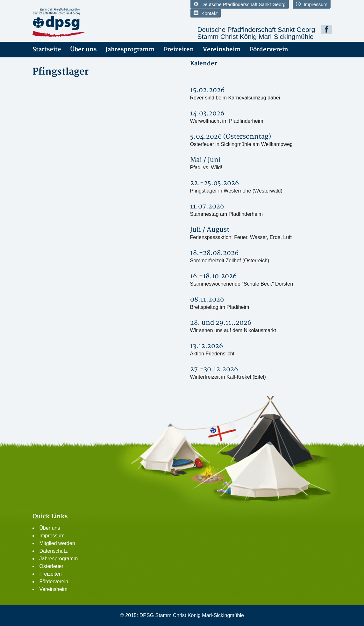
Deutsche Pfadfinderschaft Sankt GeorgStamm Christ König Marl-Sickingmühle (256, 33)
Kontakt (206, 13)
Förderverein (269, 50)
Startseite (47, 50)
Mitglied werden (57, 543)
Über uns (83, 50)
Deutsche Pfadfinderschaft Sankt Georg (240, 4)
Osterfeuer (52, 566)
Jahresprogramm (130, 50)
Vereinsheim (222, 50)
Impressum (312, 4)
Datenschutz (54, 551)
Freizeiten (179, 50)
